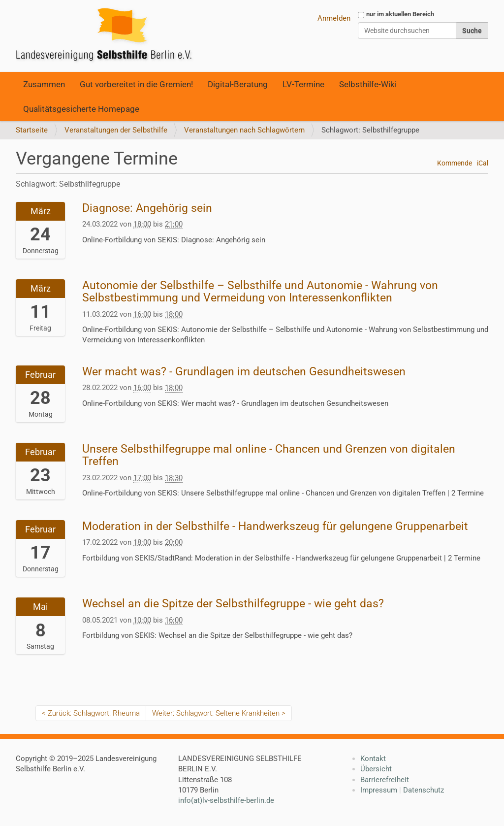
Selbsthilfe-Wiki (368, 84)
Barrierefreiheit (385, 780)
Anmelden (334, 18)
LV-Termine (303, 84)
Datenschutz (424, 790)
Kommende (455, 163)
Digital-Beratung (238, 84)
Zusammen (44, 84)
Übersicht (376, 769)
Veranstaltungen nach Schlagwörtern (244, 130)
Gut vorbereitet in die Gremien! (136, 84)
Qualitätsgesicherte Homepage (81, 109)
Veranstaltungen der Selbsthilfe (116, 130)
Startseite (32, 130)
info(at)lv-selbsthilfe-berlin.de (226, 800)
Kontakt (373, 759)
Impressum (379, 790)
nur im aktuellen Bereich (400, 14)
